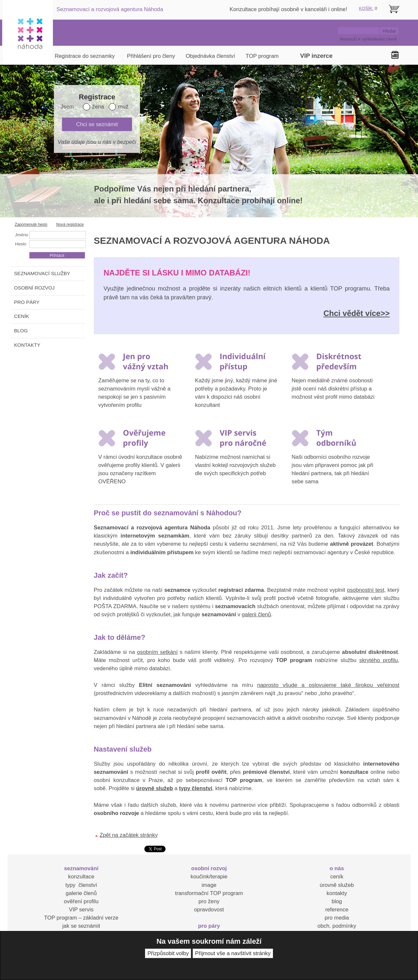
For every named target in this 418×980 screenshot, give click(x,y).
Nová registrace (70, 224)
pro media (337, 918)
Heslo (21, 244)
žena (98, 107)
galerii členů (256, 615)
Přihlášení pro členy (151, 56)
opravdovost (209, 910)
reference (337, 910)
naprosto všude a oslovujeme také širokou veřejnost (328, 685)
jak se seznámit (81, 926)
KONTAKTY (27, 345)
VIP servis (81, 910)
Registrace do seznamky (85, 56)
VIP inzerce (316, 56)
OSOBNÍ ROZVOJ (34, 288)
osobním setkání (157, 652)
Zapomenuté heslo (31, 224)
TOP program (262, 56)
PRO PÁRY (27, 302)
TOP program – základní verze (81, 918)
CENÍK (22, 316)
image (209, 885)
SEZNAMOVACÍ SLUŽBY (42, 273)
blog (337, 901)
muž (123, 107)
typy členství (81, 885)
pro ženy (209, 901)
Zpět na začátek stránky (129, 835)
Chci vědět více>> (356, 313)
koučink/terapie (209, 877)
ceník (337, 877)
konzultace (81, 877)
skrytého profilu (378, 660)
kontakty (337, 893)
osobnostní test (365, 590)
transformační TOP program (209, 893)
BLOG (21, 331)
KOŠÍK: (366, 8)
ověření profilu (81, 901)
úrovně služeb (337, 885)
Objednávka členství (210, 56)
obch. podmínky (337, 926)
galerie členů (81, 893)
